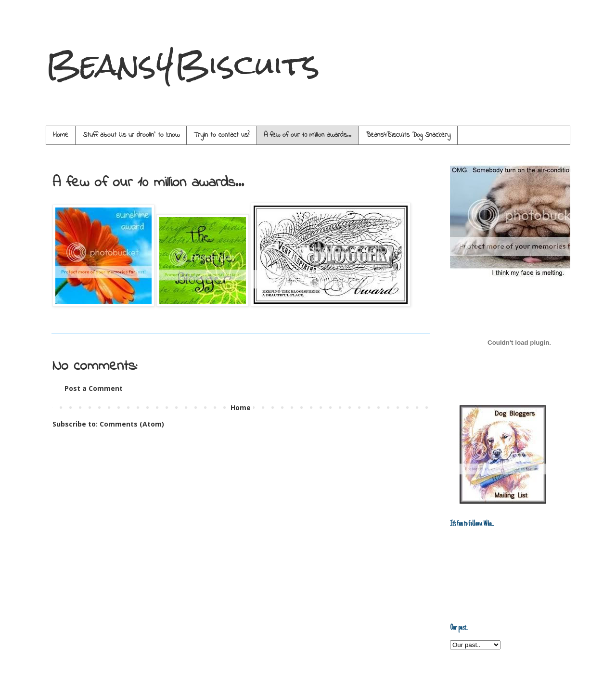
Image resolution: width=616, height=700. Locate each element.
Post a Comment (94, 388)
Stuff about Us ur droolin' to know (131, 135)
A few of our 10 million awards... (308, 135)
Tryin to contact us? (222, 135)
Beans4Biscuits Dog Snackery (408, 135)
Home (61, 135)
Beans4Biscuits (183, 64)
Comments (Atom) (132, 424)
